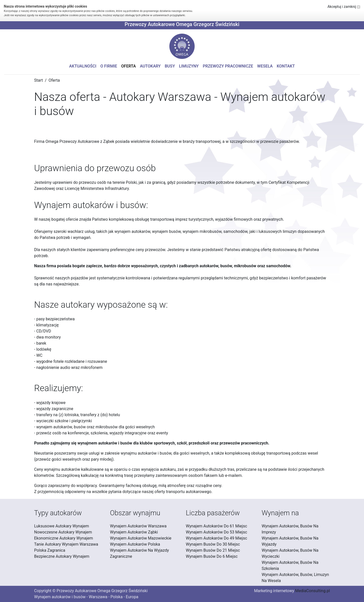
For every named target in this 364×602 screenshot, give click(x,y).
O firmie (109, 66)
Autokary (150, 66)
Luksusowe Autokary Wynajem (62, 526)
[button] (182, 46)
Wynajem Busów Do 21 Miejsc (213, 550)
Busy (170, 66)
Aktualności (83, 66)
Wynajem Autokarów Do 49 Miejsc (217, 538)
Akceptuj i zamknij (344, 7)
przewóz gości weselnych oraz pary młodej (74, 459)
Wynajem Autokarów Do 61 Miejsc (217, 526)
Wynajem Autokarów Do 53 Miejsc (217, 532)
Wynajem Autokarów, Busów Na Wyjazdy (290, 541)
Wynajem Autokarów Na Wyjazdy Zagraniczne (139, 553)
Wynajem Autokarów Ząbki (134, 532)
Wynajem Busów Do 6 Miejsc (212, 556)
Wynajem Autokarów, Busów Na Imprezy (290, 529)
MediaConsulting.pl (313, 591)
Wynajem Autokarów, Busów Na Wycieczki (290, 553)
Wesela (265, 66)
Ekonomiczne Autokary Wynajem (64, 538)
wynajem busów (166, 231)
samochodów (235, 231)
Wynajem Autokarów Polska (135, 544)
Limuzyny (189, 66)
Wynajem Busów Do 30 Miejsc (213, 544)
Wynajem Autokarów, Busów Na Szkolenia (290, 565)
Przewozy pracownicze (228, 66)
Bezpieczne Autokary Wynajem (62, 556)
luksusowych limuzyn (278, 231)
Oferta (128, 66)
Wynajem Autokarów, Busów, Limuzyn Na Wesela (295, 578)
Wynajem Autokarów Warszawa (138, 526)
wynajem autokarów (132, 231)
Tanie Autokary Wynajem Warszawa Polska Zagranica (66, 547)
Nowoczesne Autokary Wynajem (63, 532)
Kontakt (286, 66)
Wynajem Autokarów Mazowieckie (141, 538)
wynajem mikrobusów (202, 231)
